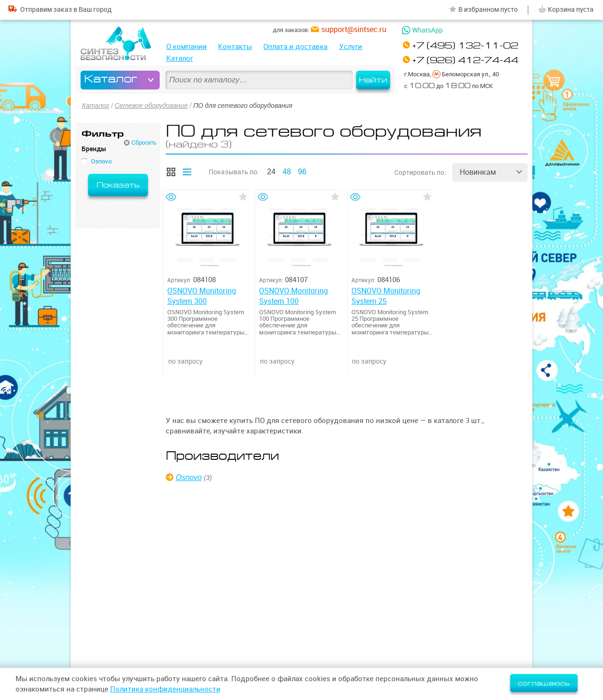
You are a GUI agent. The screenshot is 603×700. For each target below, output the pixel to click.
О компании (187, 46)
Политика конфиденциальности (165, 689)
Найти (373, 80)
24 (271, 172)
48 (287, 172)
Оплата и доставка (295, 46)
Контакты (235, 46)
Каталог (180, 58)
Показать (118, 185)
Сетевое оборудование (151, 106)
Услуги (351, 46)
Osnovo (189, 477)
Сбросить (144, 143)
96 (302, 172)
